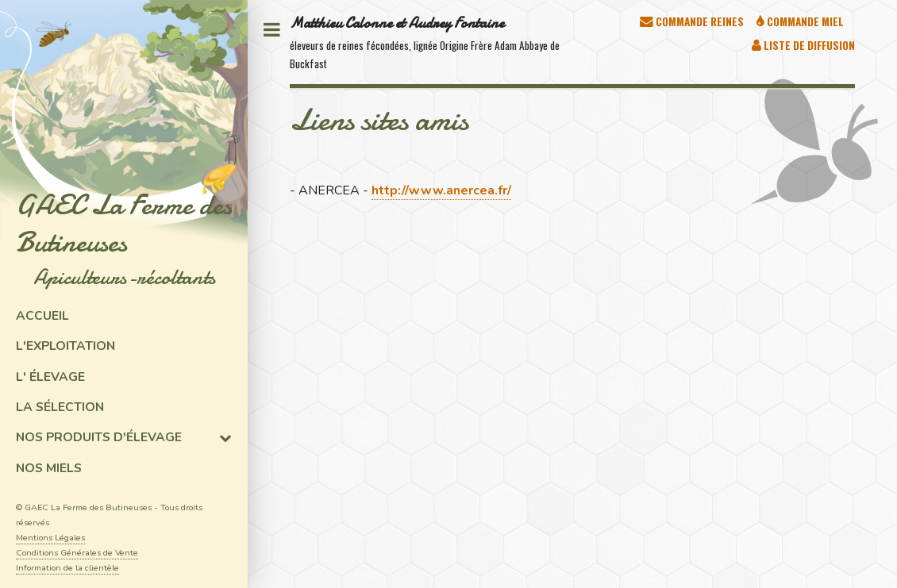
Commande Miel (804, 21)
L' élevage (50, 377)
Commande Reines (699, 21)
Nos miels (49, 468)
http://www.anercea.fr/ (441, 190)
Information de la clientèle (67, 568)
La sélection (60, 407)
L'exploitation (65, 346)
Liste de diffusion (808, 45)
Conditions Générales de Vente (77, 553)
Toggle (271, 30)
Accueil (42, 316)
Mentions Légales (50, 538)
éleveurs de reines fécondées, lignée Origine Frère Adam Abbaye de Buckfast (425, 42)
